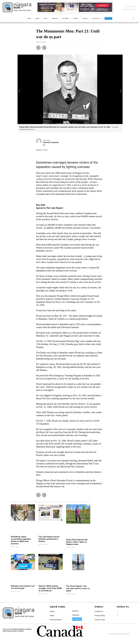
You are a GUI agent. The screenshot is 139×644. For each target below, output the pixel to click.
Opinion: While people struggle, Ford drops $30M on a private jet (50, 588)
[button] (133, 18)
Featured (76, 615)
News (52, 615)
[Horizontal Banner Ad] (75, 7)
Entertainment (56, 620)
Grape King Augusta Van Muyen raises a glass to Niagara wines (77, 542)
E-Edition (77, 619)
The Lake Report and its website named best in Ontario (49, 539)
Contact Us (99, 611)
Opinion (75, 611)
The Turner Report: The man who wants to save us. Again (78, 588)
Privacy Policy (100, 615)
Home (52, 611)
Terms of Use (100, 620)
